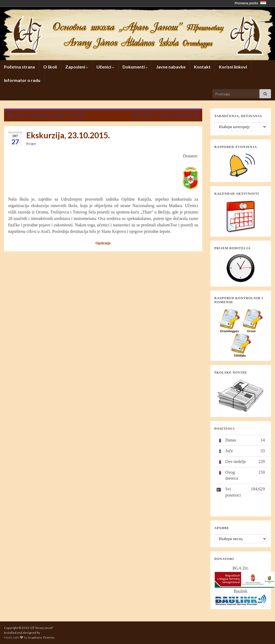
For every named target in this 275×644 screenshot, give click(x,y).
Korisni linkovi (233, 67)
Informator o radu (22, 80)
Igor (33, 144)
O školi (50, 67)
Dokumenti (135, 67)
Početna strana (19, 67)
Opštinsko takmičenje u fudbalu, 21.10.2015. (50, 115)
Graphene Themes (41, 637)
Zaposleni (77, 67)
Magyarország (263, 3)
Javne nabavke (171, 67)
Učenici (105, 67)
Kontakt (202, 67)
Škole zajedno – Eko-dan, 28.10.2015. (162, 115)
